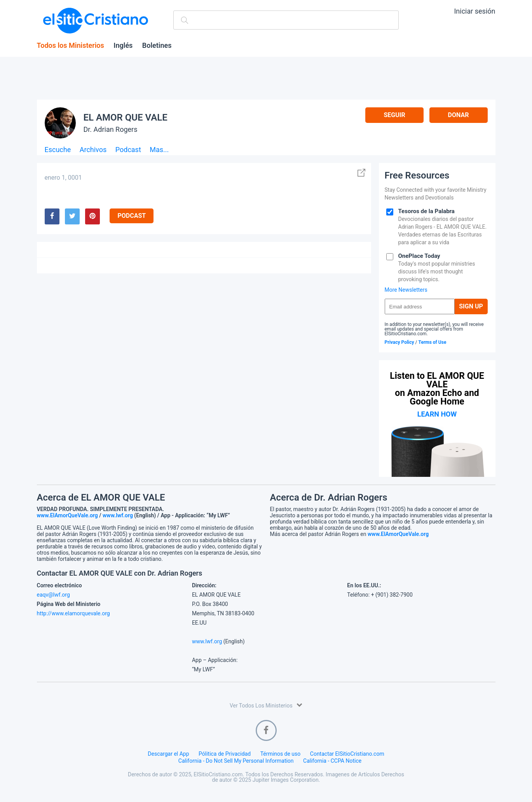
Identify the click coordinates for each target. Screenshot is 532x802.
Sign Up (471, 306)
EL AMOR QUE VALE (126, 117)
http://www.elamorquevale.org (73, 613)
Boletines (157, 46)
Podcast (128, 150)
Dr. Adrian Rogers (111, 129)
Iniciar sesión (474, 11)
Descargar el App (168, 754)
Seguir (394, 115)
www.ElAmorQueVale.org (67, 515)
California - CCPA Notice (332, 761)
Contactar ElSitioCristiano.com (347, 754)
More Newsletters (406, 290)
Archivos (93, 150)
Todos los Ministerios (71, 46)
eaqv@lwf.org (53, 595)
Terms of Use (433, 342)
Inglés (123, 46)
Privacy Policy (399, 342)
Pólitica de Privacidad (225, 754)
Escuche (58, 150)
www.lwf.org (118, 515)
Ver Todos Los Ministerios (266, 705)
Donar (459, 115)
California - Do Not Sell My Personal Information (236, 761)
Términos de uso (281, 754)
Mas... (159, 150)
